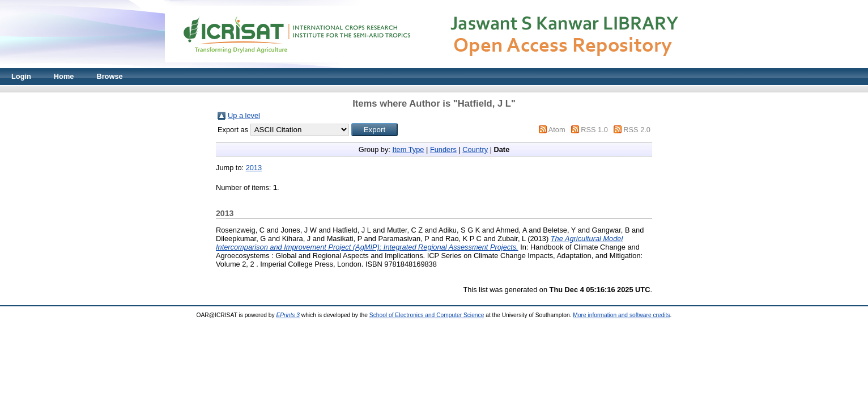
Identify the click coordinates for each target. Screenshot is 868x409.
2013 (254, 168)
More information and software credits (621, 315)
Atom (557, 130)
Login (21, 76)
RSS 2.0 (637, 130)
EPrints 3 (288, 315)
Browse (109, 76)
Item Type (408, 149)
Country (475, 149)
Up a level (244, 115)
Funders (443, 149)
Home (64, 76)
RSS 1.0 (594, 130)
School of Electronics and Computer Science (427, 315)
